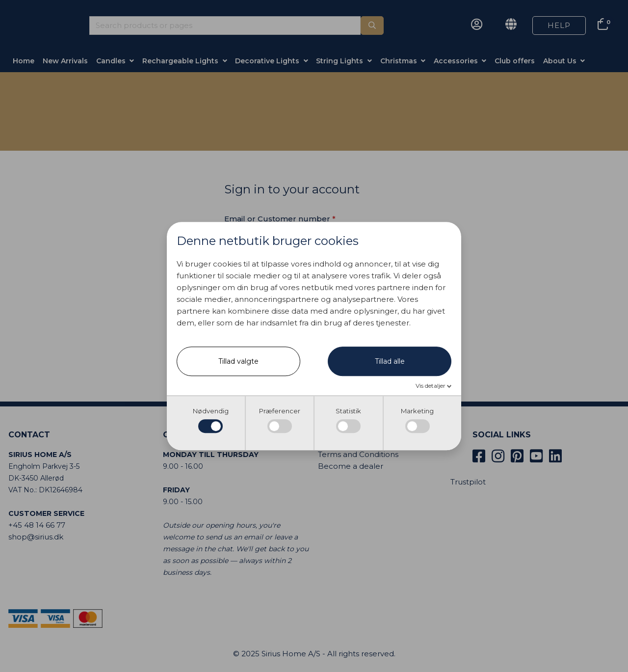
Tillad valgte (238, 361)
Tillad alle (390, 361)
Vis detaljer (431, 386)
